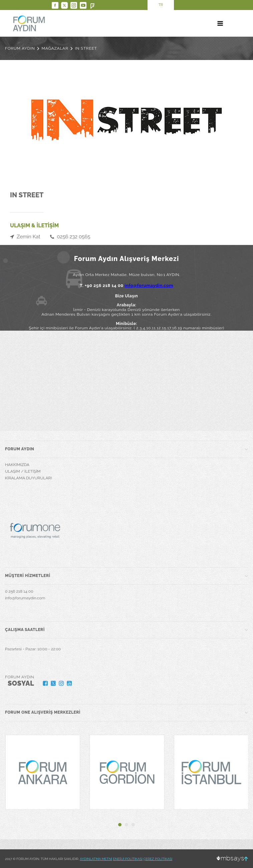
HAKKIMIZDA (17, 465)
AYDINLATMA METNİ (96, 859)
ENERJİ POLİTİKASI (128, 859)
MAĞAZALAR (55, 48)
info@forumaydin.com (149, 285)
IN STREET (86, 48)
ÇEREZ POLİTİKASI (158, 859)
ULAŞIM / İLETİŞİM (23, 471)
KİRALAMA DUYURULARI (28, 478)
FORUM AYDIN (20, 48)
